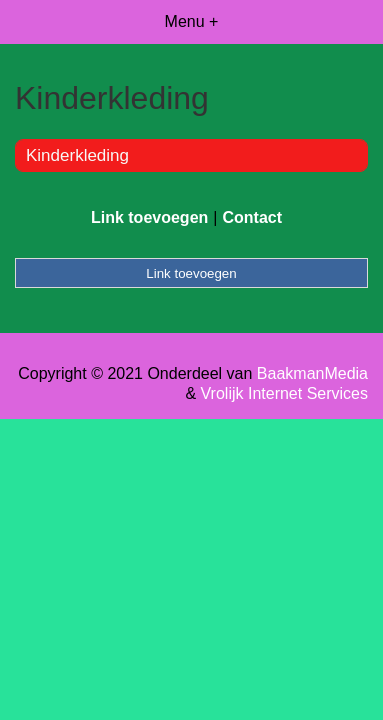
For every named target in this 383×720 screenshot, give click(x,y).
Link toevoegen (149, 217)
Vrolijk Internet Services (284, 393)
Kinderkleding (77, 155)
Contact (252, 217)
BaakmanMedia (312, 373)
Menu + (192, 21)
